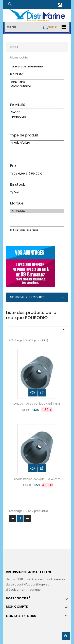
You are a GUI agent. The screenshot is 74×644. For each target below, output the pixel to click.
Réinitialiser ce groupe (25, 230)
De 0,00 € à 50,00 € (28, 174)
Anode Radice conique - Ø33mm (37, 404)
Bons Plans (37, 82)
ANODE (37, 112)
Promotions (37, 117)
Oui (16, 192)
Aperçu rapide (33, 393)
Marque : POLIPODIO (29, 67)
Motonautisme (37, 86)
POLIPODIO (37, 211)
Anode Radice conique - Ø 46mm (37, 479)
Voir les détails (42, 393)
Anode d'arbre (37, 143)
